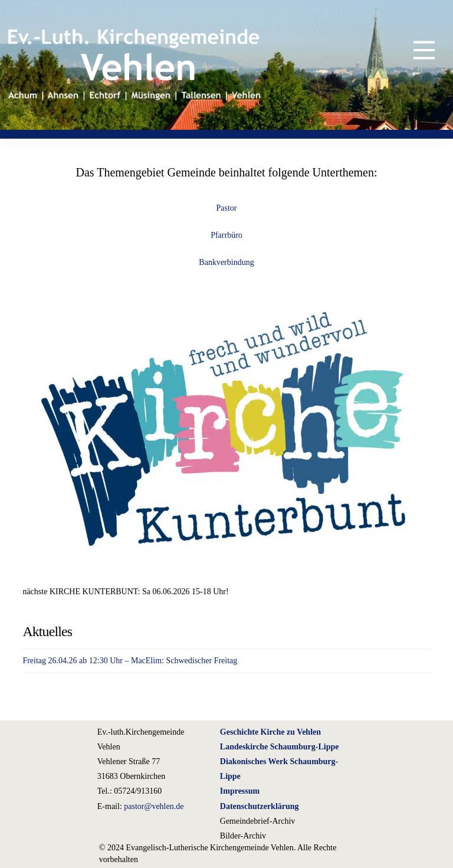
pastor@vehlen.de (154, 806)
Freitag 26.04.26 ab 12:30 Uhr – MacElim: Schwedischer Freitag (130, 661)
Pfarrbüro (226, 235)
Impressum (240, 791)
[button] (416, 50)
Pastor (227, 208)
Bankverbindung (226, 262)
